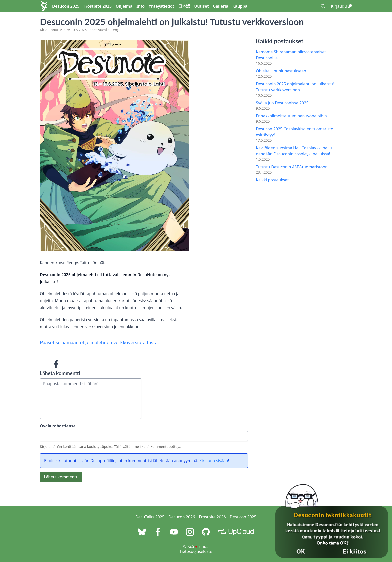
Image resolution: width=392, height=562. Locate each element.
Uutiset (202, 6)
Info (141, 6)
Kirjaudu (341, 6)
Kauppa (240, 6)
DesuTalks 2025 (150, 517)
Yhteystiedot (161, 6)
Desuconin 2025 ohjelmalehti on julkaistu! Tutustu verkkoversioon (295, 87)
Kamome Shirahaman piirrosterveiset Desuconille (291, 55)
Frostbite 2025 (98, 6)
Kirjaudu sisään (214, 461)
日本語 (184, 6)
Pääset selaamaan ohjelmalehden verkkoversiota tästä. (99, 342)
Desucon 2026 (182, 517)
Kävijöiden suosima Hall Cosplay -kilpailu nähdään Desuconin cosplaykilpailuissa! (294, 151)
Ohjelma (124, 6)
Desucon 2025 (66, 6)
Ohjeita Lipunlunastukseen (281, 71)
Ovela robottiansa (58, 426)
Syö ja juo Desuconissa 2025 (282, 103)
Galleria (221, 6)
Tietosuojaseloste (196, 551)
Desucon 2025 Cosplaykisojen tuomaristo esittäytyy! (295, 132)
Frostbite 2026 (212, 517)
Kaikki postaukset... (274, 180)
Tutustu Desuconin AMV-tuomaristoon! (292, 167)
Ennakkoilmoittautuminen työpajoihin (291, 116)
